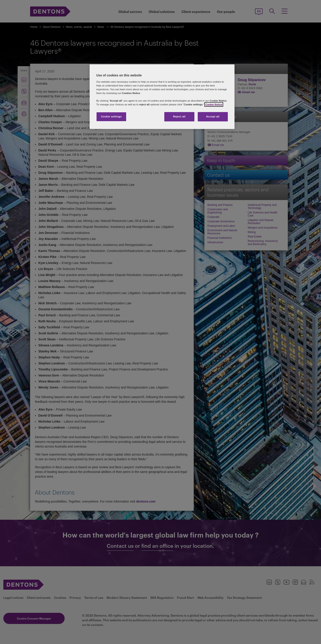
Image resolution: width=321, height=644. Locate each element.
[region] (162, 97)
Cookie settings (111, 117)
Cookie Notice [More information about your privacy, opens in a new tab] (214, 104)
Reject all (179, 117)
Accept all (213, 117)
